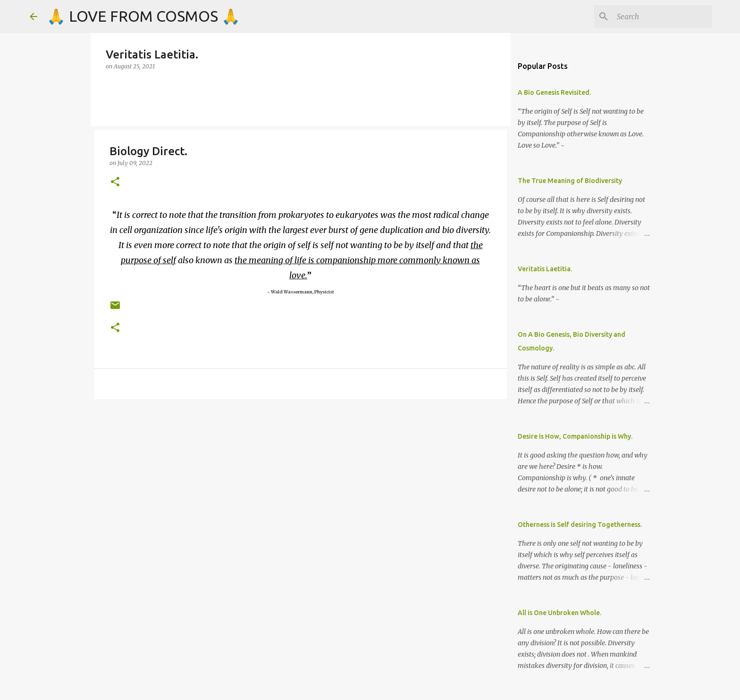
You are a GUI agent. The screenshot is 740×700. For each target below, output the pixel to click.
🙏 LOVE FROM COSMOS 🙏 (143, 16)
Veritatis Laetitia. (545, 269)
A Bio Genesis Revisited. (554, 92)
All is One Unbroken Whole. (559, 613)
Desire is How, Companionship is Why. (575, 436)
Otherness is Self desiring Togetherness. (580, 525)
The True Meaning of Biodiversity (570, 181)
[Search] (663, 17)
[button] (115, 182)
